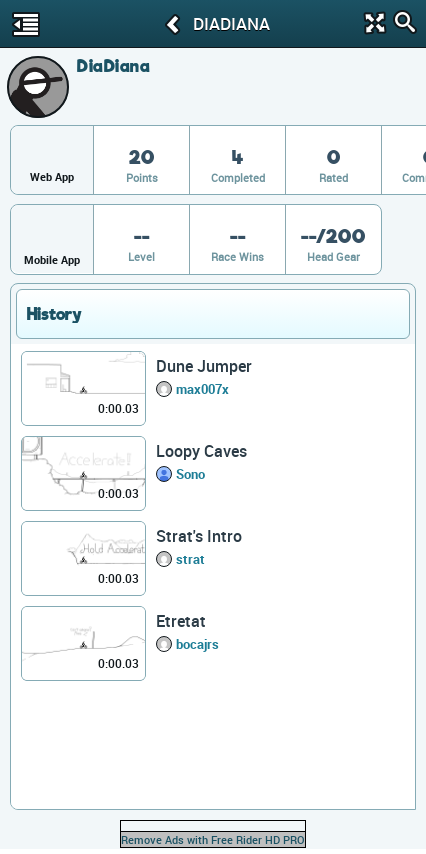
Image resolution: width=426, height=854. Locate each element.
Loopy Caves (201, 451)
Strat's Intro (199, 536)
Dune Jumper (204, 366)
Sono (190, 474)
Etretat (181, 621)
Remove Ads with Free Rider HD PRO (213, 839)
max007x (202, 389)
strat (190, 559)
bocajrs (197, 644)
